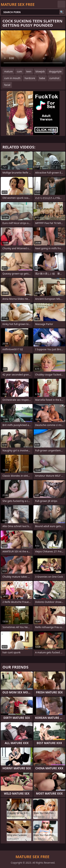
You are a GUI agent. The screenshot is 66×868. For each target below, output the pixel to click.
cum (19, 71)
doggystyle (55, 71)
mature (8, 71)
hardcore (30, 78)
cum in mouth (12, 78)
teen (29, 71)
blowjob (40, 71)
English (61, 4)
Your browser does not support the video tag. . (33, 49)
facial (7, 85)
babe (42, 78)
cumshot (54, 78)
